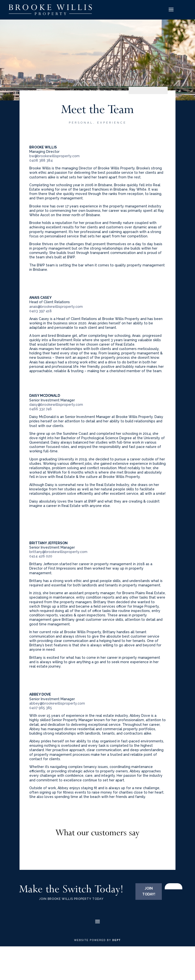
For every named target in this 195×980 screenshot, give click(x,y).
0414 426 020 (41, 556)
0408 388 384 (41, 160)
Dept (117, 940)
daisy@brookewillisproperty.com (56, 405)
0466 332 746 (41, 409)
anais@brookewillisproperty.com (56, 307)
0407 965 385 (41, 708)
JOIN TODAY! (149, 891)
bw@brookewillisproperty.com (54, 156)
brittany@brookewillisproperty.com (58, 552)
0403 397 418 (41, 311)
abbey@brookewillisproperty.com (57, 703)
